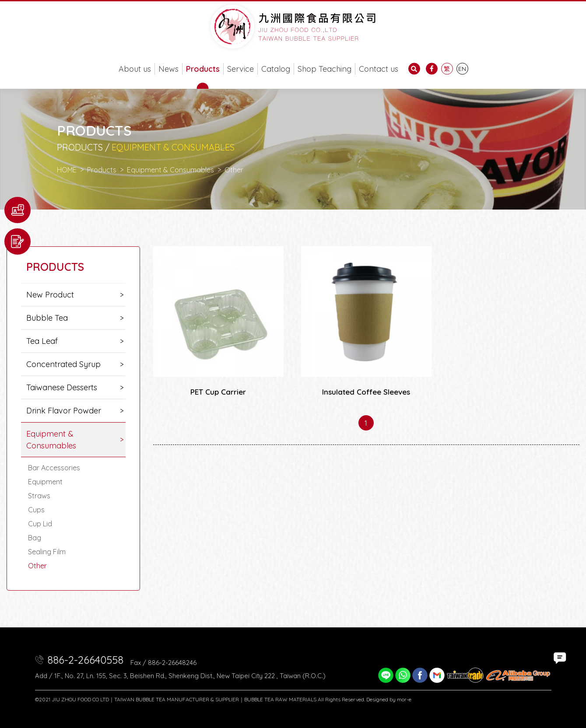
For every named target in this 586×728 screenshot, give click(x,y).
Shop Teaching (325, 69)
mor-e (404, 699)
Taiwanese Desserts (62, 387)
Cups (36, 510)
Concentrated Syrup (63, 364)
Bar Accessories (54, 468)
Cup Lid (40, 524)
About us (135, 69)
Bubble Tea (47, 318)
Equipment (45, 482)
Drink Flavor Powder (64, 411)
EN (462, 69)
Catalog (276, 69)
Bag (35, 538)
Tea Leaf (42, 341)
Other (37, 566)
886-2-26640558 (85, 660)
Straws (39, 496)
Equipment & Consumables (170, 170)
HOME (67, 170)
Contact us (379, 69)
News (168, 69)
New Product (50, 295)
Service (240, 69)
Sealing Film (47, 552)
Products (203, 69)
